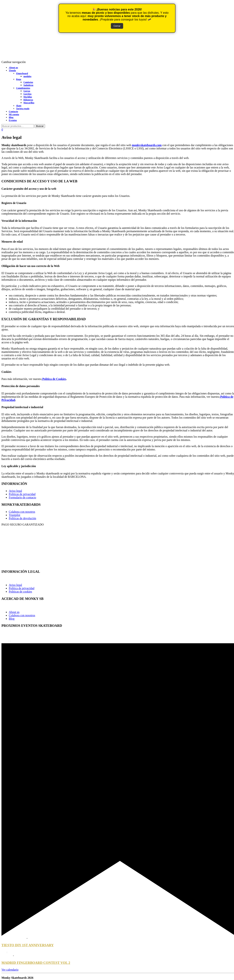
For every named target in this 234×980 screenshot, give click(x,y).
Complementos (23, 88)
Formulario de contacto (22, 497)
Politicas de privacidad (22, 494)
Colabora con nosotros (22, 512)
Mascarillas (29, 103)
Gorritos (27, 94)
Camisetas (28, 82)
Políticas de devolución (22, 518)
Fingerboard (22, 73)
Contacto (13, 111)
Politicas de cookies (20, 592)
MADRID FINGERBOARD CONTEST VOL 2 (36, 963)
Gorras (27, 91)
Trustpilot (15, 515)
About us (13, 67)
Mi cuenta (14, 114)
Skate (19, 106)
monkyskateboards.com (147, 145)
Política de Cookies (54, 379)
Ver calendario (10, 970)
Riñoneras (28, 100)
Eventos (13, 120)
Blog (11, 117)
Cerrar (117, 26)
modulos (27, 76)
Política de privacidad (22, 588)
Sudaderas (28, 85)
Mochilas (28, 97)
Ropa (19, 79)
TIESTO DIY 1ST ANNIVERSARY (28, 945)
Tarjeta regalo (23, 109)
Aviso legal (15, 491)
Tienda (12, 70)
